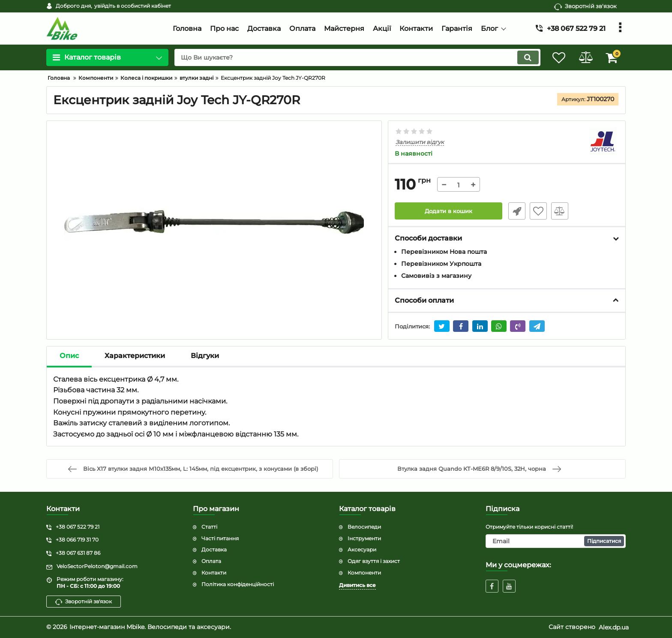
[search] (352, 57)
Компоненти (364, 573)
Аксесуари (362, 550)
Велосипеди (364, 527)
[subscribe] (556, 541)
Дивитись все (357, 585)
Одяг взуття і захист (374, 561)
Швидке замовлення (515, 211)
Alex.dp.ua (614, 627)
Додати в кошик (448, 211)
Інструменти (364, 538)
